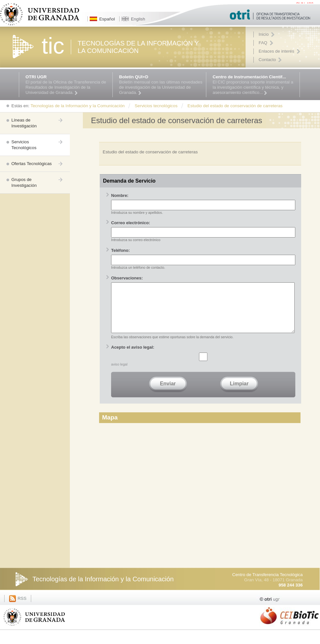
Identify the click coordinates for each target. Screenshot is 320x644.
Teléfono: (121, 250)
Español (107, 19)
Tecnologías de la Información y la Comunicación (103, 589)
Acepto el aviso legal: (133, 357)
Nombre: (120, 195)
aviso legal (119, 374)
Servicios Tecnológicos (24, 145)
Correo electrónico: (131, 223)
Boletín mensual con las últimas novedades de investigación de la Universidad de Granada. (161, 85)
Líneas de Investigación (24, 123)
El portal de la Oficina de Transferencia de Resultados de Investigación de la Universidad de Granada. (67, 85)
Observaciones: (127, 278)
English (138, 19)
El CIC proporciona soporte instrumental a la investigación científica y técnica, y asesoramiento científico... (255, 85)
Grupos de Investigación (24, 182)
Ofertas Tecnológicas (32, 164)
